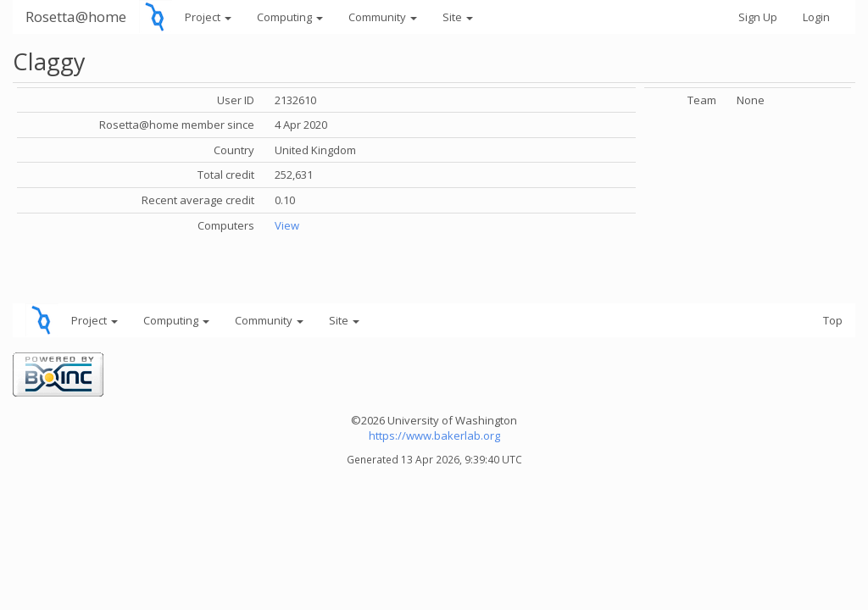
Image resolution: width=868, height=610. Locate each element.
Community (383, 17)
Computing (290, 17)
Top (833, 320)
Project (208, 17)
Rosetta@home (76, 17)
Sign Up (758, 17)
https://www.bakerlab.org (434, 435)
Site (458, 17)
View (287, 225)
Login (816, 17)
